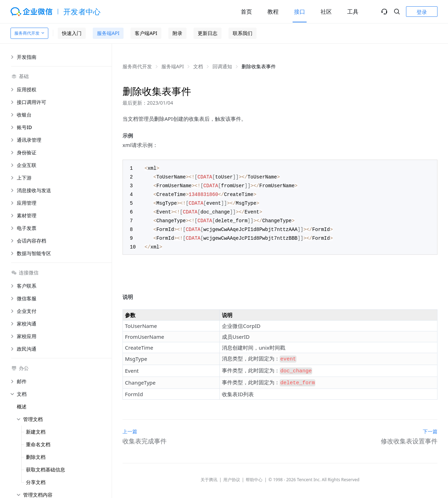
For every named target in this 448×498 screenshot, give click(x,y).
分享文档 (36, 482)
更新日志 (208, 33)
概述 (22, 406)
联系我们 (243, 33)
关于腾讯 (209, 473)
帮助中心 (254, 473)
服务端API (108, 33)
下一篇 (430, 425)
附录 (177, 33)
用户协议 (232, 473)
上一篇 (130, 425)
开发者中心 (82, 12)
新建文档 (36, 432)
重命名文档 (38, 444)
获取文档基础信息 (45, 469)
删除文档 (36, 457)
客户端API (146, 33)
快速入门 (72, 33)
